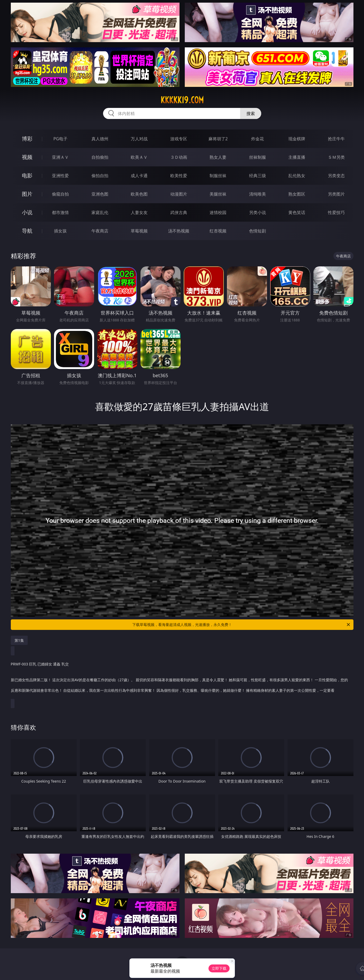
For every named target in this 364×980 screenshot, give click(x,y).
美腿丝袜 (218, 194)
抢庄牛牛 (336, 139)
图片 (27, 194)
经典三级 (258, 176)
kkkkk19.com (182, 100)
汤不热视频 (179, 231)
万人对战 (139, 139)
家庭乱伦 (100, 212)
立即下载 (219, 968)
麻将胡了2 (218, 139)
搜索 (251, 113)
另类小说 (258, 212)
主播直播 (297, 157)
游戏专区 (179, 139)
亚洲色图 (100, 194)
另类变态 (336, 176)
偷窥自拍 (60, 194)
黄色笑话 (297, 212)
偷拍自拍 (100, 176)
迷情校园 (218, 212)
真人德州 (100, 139)
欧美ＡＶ (139, 157)
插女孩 (60, 231)
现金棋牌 (297, 139)
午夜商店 (100, 231)
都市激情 (60, 212)
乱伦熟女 (297, 176)
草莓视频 (139, 231)
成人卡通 (139, 176)
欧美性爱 (179, 176)
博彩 (27, 139)
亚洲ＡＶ (60, 157)
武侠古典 (179, 212)
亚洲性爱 (60, 176)
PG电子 (60, 139)
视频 (27, 157)
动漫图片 (179, 194)
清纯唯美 (258, 194)
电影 (27, 175)
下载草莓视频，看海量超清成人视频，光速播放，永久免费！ (242, 625)
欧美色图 (139, 194)
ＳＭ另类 (336, 157)
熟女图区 (297, 194)
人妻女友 (139, 212)
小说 (27, 212)
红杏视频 (218, 231)
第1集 (19, 640)
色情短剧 (258, 231)
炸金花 (258, 139)
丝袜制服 (258, 157)
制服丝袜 (218, 176)
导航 (27, 231)
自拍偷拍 (100, 157)
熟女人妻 (218, 157)
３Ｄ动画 (179, 157)
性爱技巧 (336, 212)
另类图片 (336, 194)
